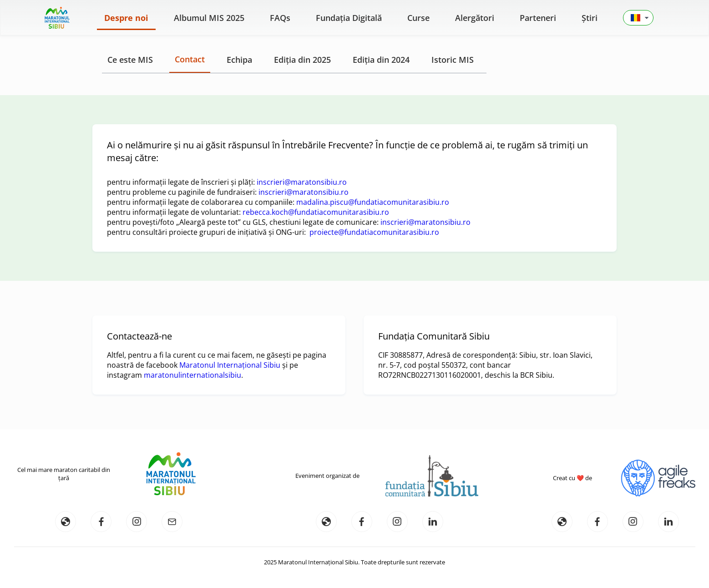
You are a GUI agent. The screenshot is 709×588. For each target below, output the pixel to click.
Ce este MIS (130, 60)
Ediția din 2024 (381, 60)
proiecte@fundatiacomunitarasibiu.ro (374, 232)
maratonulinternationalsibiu (192, 375)
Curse (418, 18)
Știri (590, 18)
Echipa (239, 60)
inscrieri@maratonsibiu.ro (302, 182)
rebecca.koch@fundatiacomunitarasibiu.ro (316, 212)
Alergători (475, 18)
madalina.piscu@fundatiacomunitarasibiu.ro (373, 202)
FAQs (280, 18)
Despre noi (126, 18)
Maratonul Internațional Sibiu (230, 365)
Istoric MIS (453, 60)
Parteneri (538, 18)
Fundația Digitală (349, 18)
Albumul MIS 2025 (209, 18)
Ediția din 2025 (302, 60)
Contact (190, 59)
